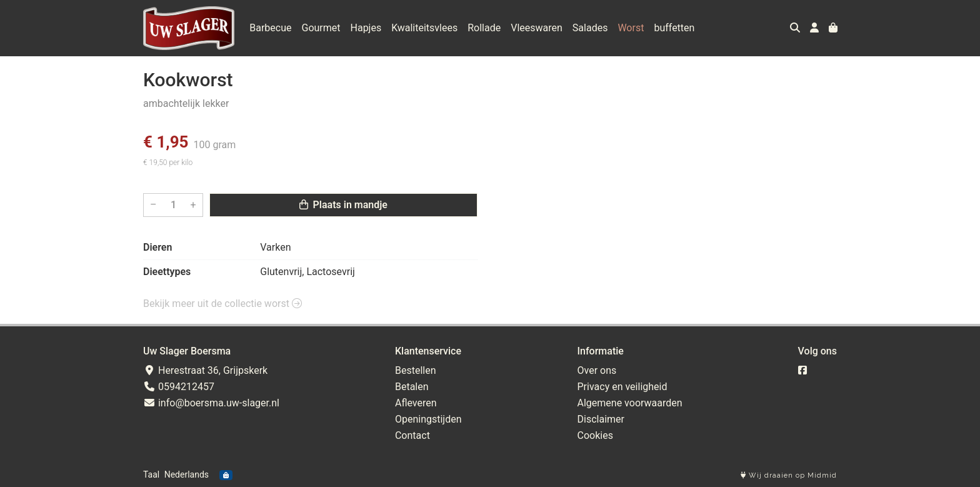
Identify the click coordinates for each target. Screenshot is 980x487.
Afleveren (416, 403)
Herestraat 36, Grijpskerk (205, 370)
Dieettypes (167, 272)
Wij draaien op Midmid (789, 475)
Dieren (157, 247)
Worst (631, 28)
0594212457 (179, 387)
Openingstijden (428, 419)
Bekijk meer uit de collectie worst (222, 304)
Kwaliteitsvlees (424, 28)
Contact (412, 435)
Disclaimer (601, 419)
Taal (151, 474)
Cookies (595, 435)
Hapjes (366, 28)
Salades (590, 28)
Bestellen (416, 370)
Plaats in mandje (343, 205)
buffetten (674, 28)
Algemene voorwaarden (630, 403)
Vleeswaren (537, 28)
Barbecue (270, 28)
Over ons (597, 370)
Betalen (412, 387)
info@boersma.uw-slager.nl (211, 403)
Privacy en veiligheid (622, 387)
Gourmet (321, 28)
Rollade (484, 28)
